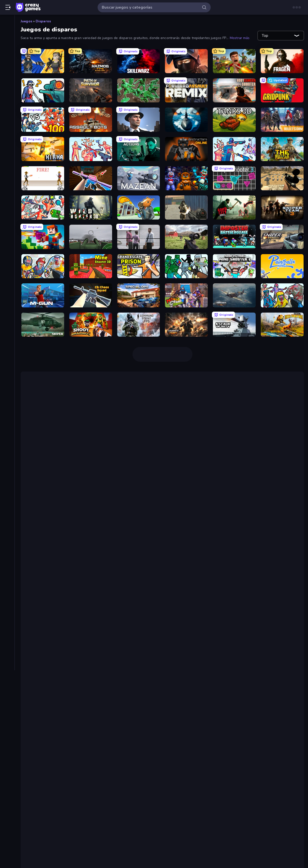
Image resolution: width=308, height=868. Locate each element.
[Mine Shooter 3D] (91, 266)
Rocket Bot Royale (145, 578)
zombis (176, 641)
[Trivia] (7, 219)
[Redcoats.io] (234, 61)
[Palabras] (7, 186)
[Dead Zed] (186, 237)
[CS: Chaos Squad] (91, 295)
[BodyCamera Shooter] (234, 90)
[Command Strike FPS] (139, 325)
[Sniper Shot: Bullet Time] (43, 90)
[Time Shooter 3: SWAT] (234, 149)
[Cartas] (7, 119)
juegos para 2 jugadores (216, 504)
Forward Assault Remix (60, 751)
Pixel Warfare (146, 631)
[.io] (7, 169)
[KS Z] (91, 178)
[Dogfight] (234, 295)
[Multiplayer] (7, 73)
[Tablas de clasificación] (7, 81)
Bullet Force (173, 431)
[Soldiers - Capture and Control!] (139, 90)
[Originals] (7, 65)
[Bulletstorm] (282, 120)
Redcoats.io (49, 722)
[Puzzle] (7, 194)
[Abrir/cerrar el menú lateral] (8, 7)
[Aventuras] (7, 110)
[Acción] (7, 94)
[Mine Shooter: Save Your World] (186, 266)
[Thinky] (7, 211)
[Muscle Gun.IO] (43, 295)
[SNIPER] (43, 325)
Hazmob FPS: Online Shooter (56, 425)
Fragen (44, 728)
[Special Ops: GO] (139, 295)
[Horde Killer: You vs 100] (43, 120)
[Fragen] (282, 61)
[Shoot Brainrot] (91, 325)
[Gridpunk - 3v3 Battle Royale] (282, 90)
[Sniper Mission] (282, 237)
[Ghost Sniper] (282, 178)
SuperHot (140, 657)
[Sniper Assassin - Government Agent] (139, 237)
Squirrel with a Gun (46, 535)
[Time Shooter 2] (91, 149)
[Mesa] (7, 177)
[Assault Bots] (91, 120)
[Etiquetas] (7, 232)
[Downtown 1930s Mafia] (139, 120)
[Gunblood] (43, 178)
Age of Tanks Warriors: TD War (125, 584)
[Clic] (7, 127)
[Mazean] (139, 178)
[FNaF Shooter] (186, 178)
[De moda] (7, 48)
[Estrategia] (7, 161)
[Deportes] (7, 144)
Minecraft (37, 631)
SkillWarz (250, 425)
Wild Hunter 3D (53, 783)
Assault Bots (41, 600)
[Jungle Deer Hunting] (282, 325)
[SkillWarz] (139, 61)
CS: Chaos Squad (54, 789)
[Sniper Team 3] (282, 207)
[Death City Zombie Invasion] (234, 207)
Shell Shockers (53, 468)
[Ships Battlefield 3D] (186, 120)
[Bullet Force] (186, 61)
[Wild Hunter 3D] (91, 207)
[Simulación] (7, 202)
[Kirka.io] (43, 149)
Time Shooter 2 (157, 437)
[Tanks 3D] (234, 120)
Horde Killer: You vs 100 (247, 651)
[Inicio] (7, 23)
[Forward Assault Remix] (186, 90)
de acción (48, 515)
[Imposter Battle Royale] (234, 237)
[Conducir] (7, 136)
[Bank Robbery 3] (139, 207)
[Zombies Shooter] (282, 295)
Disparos (43, 21)
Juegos (26, 21)
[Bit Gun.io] (43, 237)
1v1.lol (45, 474)
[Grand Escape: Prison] (139, 266)
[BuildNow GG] (43, 61)
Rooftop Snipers (272, 510)
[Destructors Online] (186, 149)
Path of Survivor (53, 740)
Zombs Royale (208, 641)
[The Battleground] (282, 149)
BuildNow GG (51, 698)
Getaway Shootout (72, 510)
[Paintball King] (282, 266)
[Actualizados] (7, 56)
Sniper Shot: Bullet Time (62, 734)
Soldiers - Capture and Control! (68, 745)
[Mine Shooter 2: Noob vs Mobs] (234, 266)
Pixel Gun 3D (41, 547)
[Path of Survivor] (91, 90)
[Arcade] (7, 102)
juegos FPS (232, 394)
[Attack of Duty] (234, 325)
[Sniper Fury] (186, 325)
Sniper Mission (52, 771)
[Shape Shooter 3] (234, 178)
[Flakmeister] (91, 237)
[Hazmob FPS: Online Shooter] (91, 61)
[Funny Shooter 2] (43, 207)
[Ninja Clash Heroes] (186, 295)
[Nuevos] (7, 40)
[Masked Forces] (186, 207)
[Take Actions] (139, 149)
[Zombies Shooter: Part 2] (43, 266)
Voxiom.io (47, 462)
